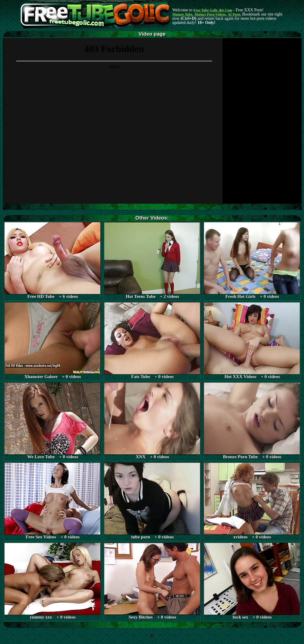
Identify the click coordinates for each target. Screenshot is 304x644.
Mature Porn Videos (210, 14)
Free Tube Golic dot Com (213, 10)
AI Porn (234, 14)
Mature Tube (183, 14)
